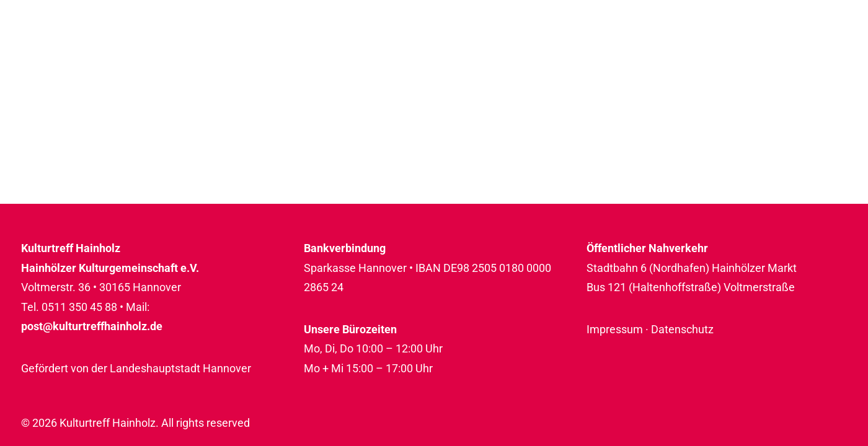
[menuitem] (485, 48)
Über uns (705, 47)
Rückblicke (804, 47)
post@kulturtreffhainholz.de (92, 326)
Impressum (615, 329)
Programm (480, 47)
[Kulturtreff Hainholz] (86, 48)
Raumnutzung (596, 47)
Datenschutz (682, 329)
